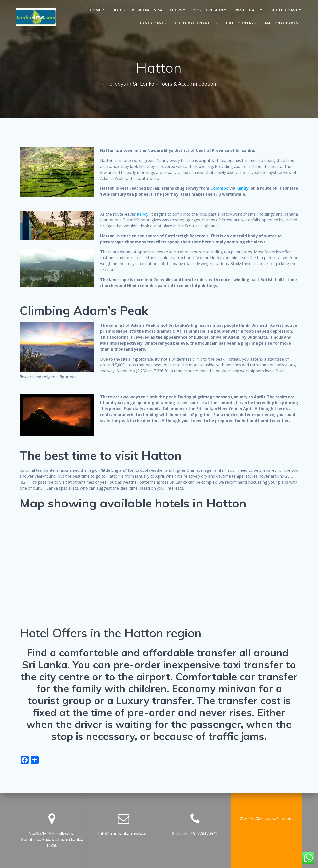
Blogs (119, 10)
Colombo (219, 188)
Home (96, 10)
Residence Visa (147, 10)
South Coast (284, 10)
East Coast (152, 23)
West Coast (247, 10)
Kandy (242, 188)
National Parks (282, 23)
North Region (208, 10)
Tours (176, 10)
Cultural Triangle (195, 23)
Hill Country (240, 23)
